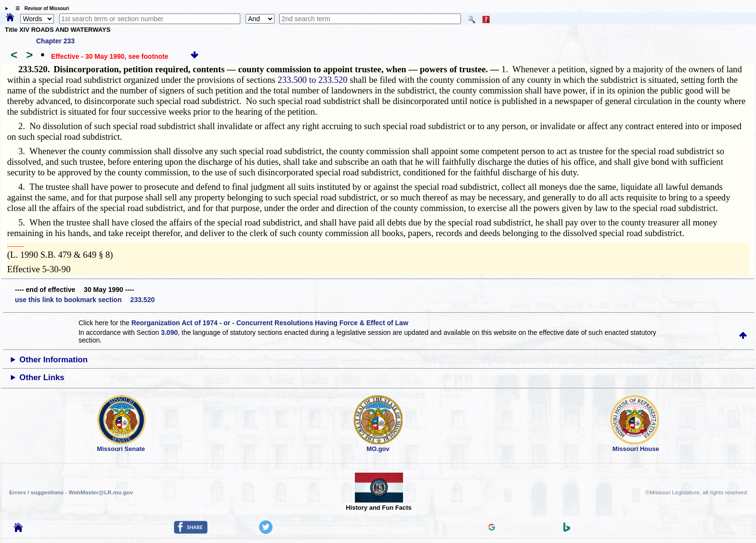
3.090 (169, 332)
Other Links (42, 377)
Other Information (53, 360)
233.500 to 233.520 (313, 80)
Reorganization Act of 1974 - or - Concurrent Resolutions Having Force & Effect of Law (270, 323)
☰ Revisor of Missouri (40, 8)
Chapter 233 (55, 41)
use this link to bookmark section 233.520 (85, 300)
